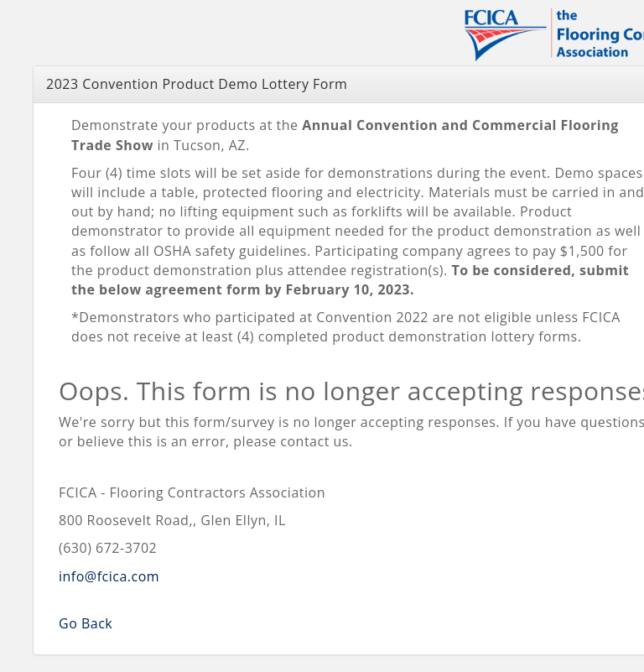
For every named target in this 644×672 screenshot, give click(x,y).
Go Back (86, 623)
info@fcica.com (109, 576)
